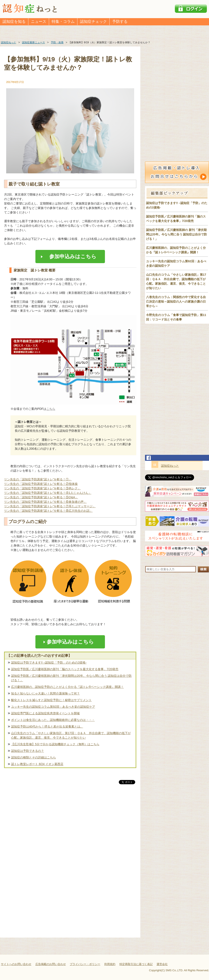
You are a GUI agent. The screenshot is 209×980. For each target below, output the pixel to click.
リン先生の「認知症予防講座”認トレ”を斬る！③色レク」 (42, 488)
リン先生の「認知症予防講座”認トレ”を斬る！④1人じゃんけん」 (48, 493)
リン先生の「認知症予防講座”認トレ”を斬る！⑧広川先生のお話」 (48, 511)
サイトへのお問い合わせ (16, 964)
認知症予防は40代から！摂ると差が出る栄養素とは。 (47, 726)
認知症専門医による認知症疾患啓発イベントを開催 (45, 713)
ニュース (39, 22)
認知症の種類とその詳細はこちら (33, 757)
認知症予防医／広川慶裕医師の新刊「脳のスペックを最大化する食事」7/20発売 (65, 669)
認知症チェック (93, 22)
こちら (51, 409)
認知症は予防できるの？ (28, 751)
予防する (120, 22)
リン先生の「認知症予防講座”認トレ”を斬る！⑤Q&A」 (41, 497)
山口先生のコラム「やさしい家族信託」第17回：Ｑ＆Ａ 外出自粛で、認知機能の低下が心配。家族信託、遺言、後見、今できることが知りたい (71, 735)
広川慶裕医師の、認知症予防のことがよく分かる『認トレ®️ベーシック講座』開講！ (67, 687)
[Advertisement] (70, 830)
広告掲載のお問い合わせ (51, 964)
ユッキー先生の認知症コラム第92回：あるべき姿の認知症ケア (53, 707)
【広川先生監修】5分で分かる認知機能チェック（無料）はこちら (55, 744)
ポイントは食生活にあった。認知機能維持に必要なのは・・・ (53, 720)
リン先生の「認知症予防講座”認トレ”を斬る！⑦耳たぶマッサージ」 (50, 506)
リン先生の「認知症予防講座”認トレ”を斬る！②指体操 (41, 484)
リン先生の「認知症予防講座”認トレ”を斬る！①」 (38, 479)
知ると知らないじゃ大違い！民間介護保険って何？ (45, 693)
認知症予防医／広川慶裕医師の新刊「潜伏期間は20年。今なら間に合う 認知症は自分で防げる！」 (71, 678)
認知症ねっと (170, 466)
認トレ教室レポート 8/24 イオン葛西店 (37, 764)
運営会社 (162, 964)
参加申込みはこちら (70, 256)
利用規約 (110, 964)
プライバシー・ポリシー (85, 964)
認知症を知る (14, 22)
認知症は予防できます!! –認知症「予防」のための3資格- (49, 663)
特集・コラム (63, 22)
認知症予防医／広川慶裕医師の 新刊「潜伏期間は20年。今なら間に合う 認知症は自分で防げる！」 (176, 234)
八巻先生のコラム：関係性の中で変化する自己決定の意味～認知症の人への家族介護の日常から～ (176, 302)
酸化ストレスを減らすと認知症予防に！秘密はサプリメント (51, 700)
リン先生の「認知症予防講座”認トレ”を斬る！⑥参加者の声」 (45, 502)
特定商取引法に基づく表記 (136, 964)
